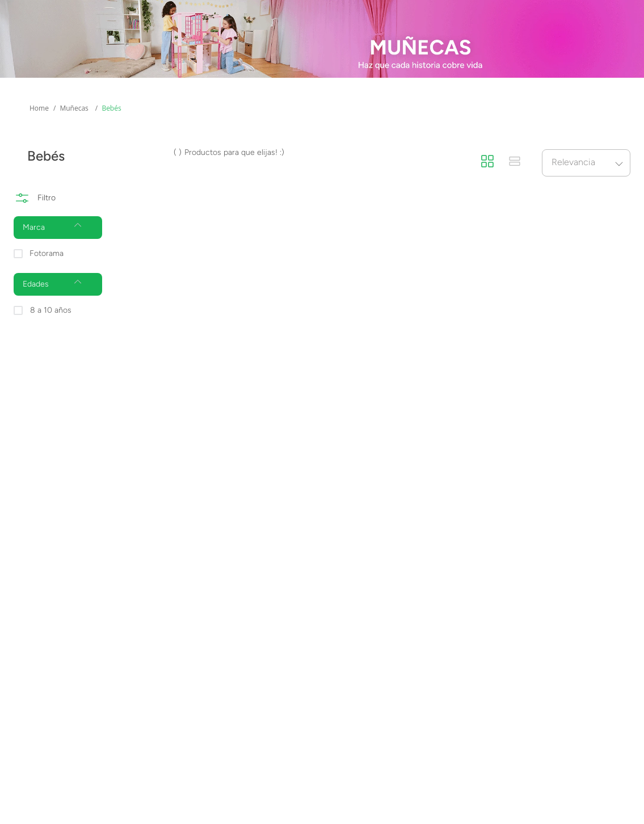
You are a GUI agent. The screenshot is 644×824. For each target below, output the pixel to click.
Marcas (212, 83)
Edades (131, 83)
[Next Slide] (631, 12)
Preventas (299, 83)
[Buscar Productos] (470, 47)
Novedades (394, 83)
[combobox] (305, 47)
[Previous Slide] (13, 12)
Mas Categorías (49, 83)
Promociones (497, 83)
